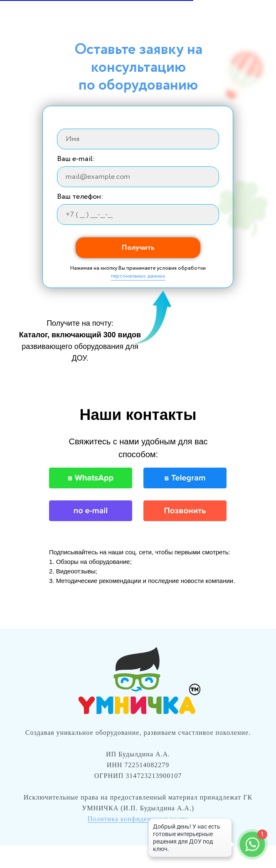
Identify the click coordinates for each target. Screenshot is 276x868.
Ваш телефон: (80, 197)
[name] (138, 139)
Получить (138, 248)
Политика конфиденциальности (138, 819)
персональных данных (138, 276)
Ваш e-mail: (76, 159)
